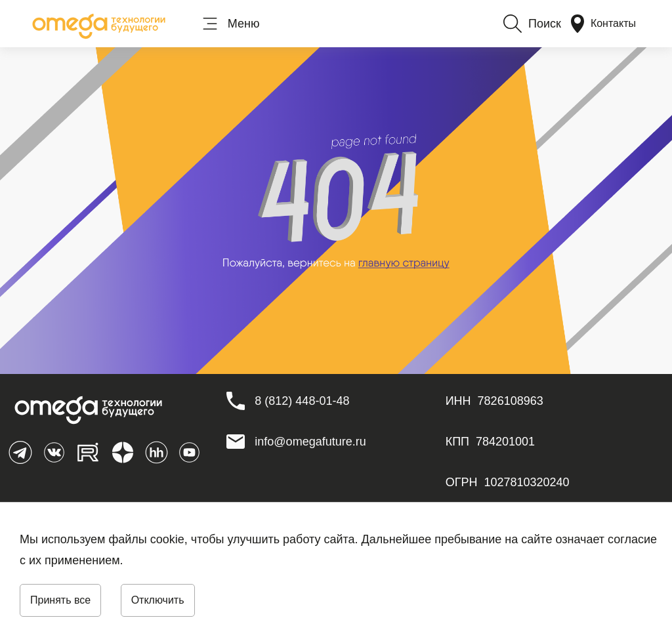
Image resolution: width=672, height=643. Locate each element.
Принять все (60, 600)
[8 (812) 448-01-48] (302, 401)
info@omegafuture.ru (310, 442)
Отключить (158, 600)
